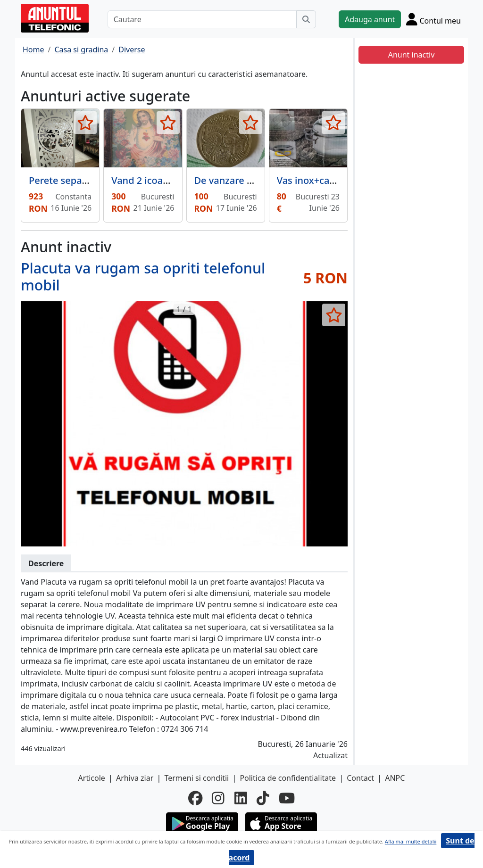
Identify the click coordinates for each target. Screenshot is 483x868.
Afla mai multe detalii (411, 841)
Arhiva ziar (135, 778)
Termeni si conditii (196, 778)
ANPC (395, 778)
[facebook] (195, 798)
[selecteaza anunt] (85, 123)
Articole (92, 778)
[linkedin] (241, 798)
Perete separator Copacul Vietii (98, 180)
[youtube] (287, 798)
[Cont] (433, 19)
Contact (360, 778)
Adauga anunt (370, 19)
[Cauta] (306, 19)
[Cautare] (202, 19)
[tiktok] (263, 798)
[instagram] (218, 798)
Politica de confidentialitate (288, 778)
